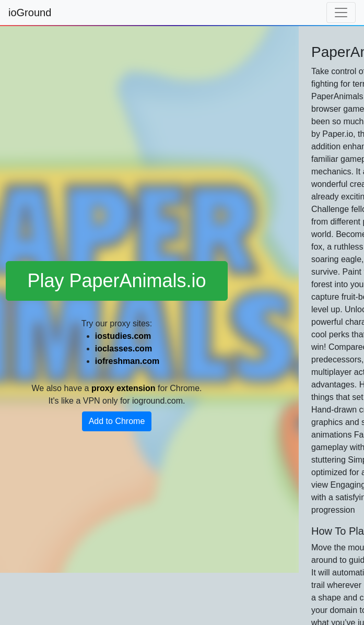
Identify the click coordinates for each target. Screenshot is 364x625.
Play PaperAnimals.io (116, 281)
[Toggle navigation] (341, 13)
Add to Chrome (117, 421)
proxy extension (124, 388)
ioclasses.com (124, 349)
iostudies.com (123, 336)
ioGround (30, 13)
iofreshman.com (127, 361)
